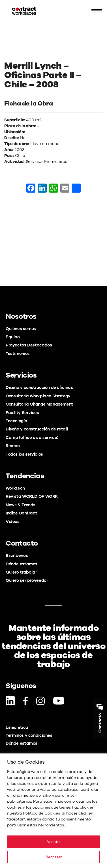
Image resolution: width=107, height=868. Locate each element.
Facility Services (22, 413)
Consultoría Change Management (39, 404)
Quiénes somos (21, 329)
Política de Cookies (41, 813)
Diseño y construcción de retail (37, 429)
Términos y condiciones (29, 735)
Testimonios (18, 354)
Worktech (15, 488)
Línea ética (17, 727)
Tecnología (16, 421)
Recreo (13, 446)
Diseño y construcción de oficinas (39, 387)
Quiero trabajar (21, 572)
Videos (13, 522)
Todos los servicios (24, 454)
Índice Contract (21, 513)
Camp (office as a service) (32, 438)
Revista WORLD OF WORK (32, 496)
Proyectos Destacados (29, 345)
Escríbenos (17, 555)
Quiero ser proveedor (27, 580)
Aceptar (54, 842)
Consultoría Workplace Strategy (38, 396)
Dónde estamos (22, 564)
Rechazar (54, 857)
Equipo (13, 337)
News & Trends (21, 505)
